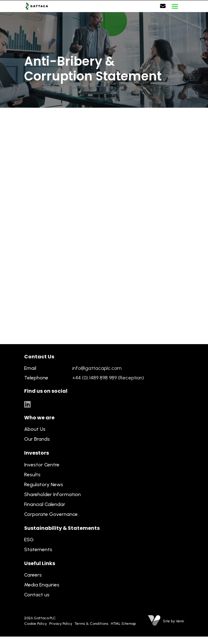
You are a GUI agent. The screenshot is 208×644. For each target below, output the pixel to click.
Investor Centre (42, 465)
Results (32, 475)
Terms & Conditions (91, 624)
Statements (38, 549)
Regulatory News (44, 484)
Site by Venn (173, 621)
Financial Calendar (45, 504)
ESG (29, 540)
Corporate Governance (51, 514)
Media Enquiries (42, 585)
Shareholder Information (52, 494)
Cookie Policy (35, 624)
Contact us (37, 595)
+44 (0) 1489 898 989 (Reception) (108, 378)
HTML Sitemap (123, 624)
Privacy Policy (61, 624)
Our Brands (37, 439)
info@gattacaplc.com (97, 368)
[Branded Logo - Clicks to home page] (37, 6)
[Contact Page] (163, 6)
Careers (33, 575)
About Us (35, 429)
